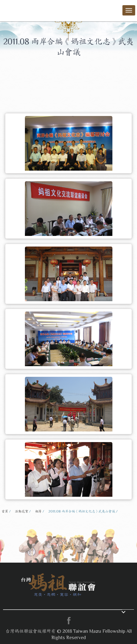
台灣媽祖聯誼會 (24, 10)
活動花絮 (22, 511)
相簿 (38, 511)
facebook (69, 621)
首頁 (5, 511)
